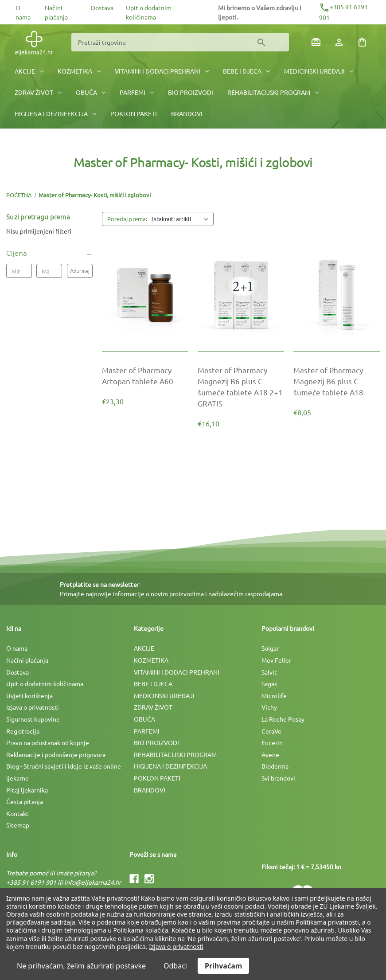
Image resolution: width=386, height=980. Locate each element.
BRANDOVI (187, 113)
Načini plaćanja (27, 660)
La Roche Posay (283, 719)
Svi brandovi (278, 778)
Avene (270, 754)
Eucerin (272, 742)
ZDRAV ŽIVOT (38, 92)
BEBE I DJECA (246, 71)
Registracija (23, 731)
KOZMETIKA (79, 71)
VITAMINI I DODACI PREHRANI (162, 71)
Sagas (269, 683)
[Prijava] (339, 42)
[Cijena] (49, 254)
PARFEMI (137, 92)
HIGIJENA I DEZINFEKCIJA (55, 113)
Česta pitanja (25, 801)
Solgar (270, 648)
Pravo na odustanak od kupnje (48, 742)
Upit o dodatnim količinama (45, 683)
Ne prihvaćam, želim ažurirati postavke (81, 966)
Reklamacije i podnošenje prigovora (56, 754)
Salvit (269, 672)
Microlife (274, 695)
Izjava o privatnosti (33, 707)
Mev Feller (276, 660)
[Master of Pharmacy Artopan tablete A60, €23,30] (145, 375)
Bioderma (275, 766)
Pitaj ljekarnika (27, 790)
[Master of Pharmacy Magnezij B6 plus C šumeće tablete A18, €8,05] (337, 381)
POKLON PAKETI (134, 113)
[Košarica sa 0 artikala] (362, 42)
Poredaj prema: (127, 219)
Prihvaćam (223, 966)
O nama (17, 648)
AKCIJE (29, 71)
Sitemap (18, 825)
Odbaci (175, 966)
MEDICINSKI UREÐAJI (319, 71)
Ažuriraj (80, 271)
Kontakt (18, 813)
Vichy (269, 707)
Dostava (102, 8)
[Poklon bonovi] (316, 42)
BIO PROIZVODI (191, 92)
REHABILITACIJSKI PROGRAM (273, 92)
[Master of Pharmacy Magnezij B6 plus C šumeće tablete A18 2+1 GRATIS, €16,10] (241, 387)
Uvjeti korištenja (29, 695)
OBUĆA (91, 92)
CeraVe (271, 731)
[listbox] (182, 219)
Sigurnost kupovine (33, 719)
